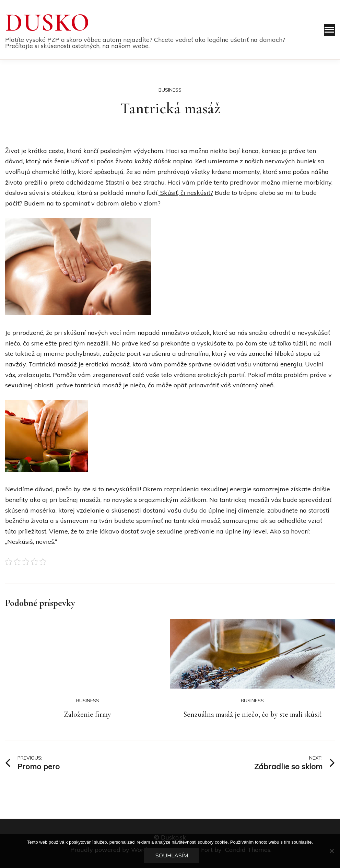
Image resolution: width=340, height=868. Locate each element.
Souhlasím (172, 855)
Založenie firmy (87, 714)
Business (170, 90)
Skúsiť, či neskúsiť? (186, 193)
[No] (331, 851)
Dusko (48, 23)
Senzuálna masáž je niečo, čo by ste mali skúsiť (252, 714)
